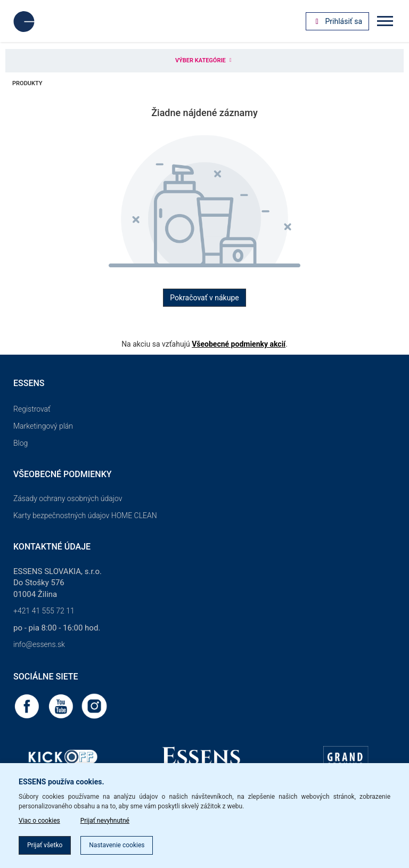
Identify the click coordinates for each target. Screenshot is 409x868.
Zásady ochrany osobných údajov (68, 498)
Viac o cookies (39, 821)
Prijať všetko (45, 845)
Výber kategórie (204, 60)
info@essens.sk (39, 644)
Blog (21, 443)
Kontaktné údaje (52, 547)
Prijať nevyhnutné (105, 821)
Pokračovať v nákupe (204, 298)
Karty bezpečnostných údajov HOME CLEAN (85, 515)
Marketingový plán (43, 426)
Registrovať (32, 409)
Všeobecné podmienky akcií (239, 344)
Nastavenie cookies (117, 845)
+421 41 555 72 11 (44, 611)
